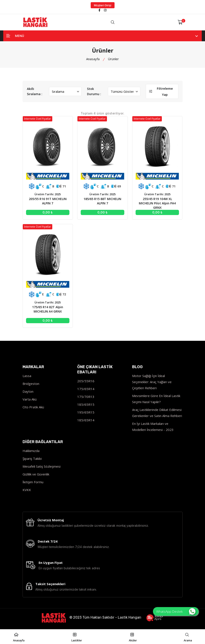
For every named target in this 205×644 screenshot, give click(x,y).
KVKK (27, 490)
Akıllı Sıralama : (35, 91)
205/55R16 (86, 381)
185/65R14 (86, 420)
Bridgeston (31, 384)
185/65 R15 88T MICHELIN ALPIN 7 (102, 201)
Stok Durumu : (94, 91)
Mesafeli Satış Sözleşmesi (42, 466)
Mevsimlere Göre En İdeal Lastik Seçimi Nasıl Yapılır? (156, 399)
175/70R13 (86, 397)
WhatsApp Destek (176, 611)
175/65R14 (86, 389)
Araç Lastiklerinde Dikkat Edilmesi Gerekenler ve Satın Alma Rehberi (157, 413)
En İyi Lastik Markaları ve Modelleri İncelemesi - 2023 (153, 427)
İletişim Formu (33, 482)
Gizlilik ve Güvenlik (36, 474)
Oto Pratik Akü (33, 407)
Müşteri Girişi (103, 5)
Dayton (28, 391)
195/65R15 (86, 412)
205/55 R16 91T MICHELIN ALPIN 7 (48, 201)
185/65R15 (86, 404)
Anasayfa (93, 59)
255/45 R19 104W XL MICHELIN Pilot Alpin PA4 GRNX (157, 203)
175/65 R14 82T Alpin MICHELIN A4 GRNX (48, 309)
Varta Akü (30, 399)
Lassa (27, 376)
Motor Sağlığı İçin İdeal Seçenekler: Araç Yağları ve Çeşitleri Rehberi (152, 382)
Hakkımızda (31, 451)
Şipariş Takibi (32, 459)
